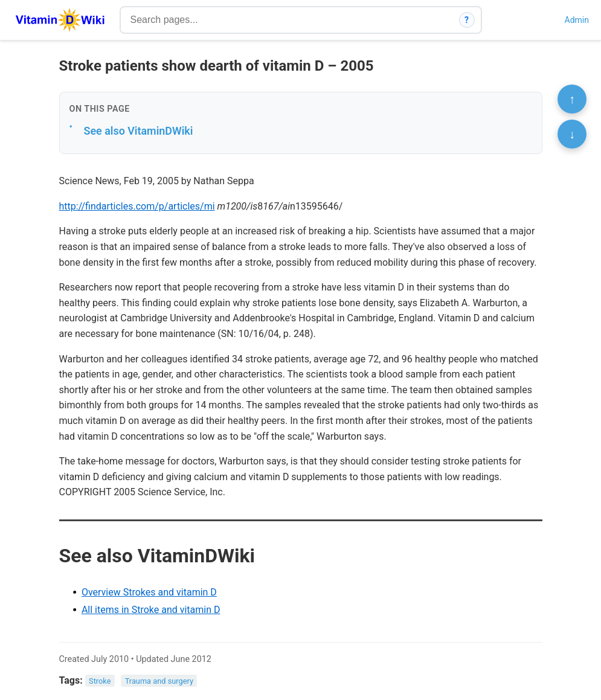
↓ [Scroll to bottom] (572, 134)
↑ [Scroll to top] (572, 99)
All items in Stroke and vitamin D (151, 610)
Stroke (100, 681)
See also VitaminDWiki (139, 131)
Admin (577, 20)
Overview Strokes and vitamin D (149, 592)
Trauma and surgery (159, 681)
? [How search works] (467, 20)
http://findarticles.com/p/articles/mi (137, 206)
